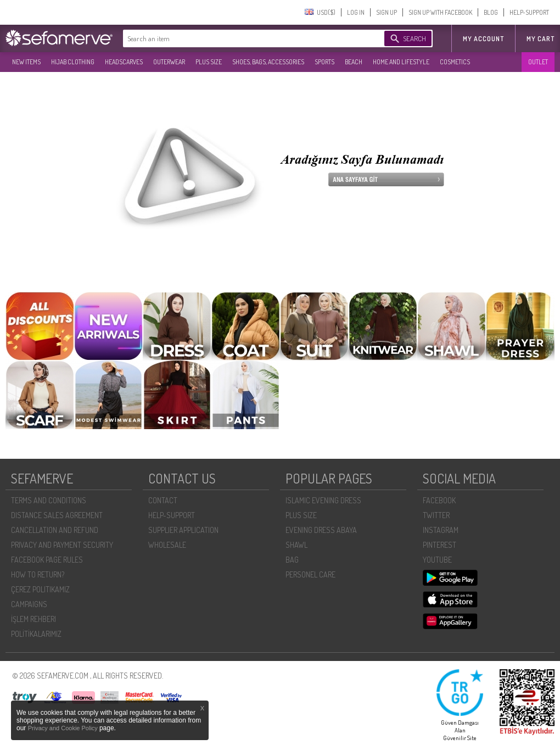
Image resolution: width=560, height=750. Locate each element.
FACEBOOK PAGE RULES (47, 560)
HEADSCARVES (124, 62)
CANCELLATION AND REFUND (55, 530)
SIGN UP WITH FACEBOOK (440, 12)
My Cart (541, 39)
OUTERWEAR (169, 62)
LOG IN (356, 12)
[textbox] (243, 38)
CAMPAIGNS (29, 604)
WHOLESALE (167, 545)
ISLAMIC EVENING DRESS (323, 500)
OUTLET (538, 62)
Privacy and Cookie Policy (64, 728)
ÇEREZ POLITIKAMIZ (40, 589)
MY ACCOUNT (483, 39)
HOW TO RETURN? (38, 574)
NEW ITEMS (26, 62)
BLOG (491, 12)
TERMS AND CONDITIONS (49, 500)
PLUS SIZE (209, 62)
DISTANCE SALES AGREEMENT (57, 515)
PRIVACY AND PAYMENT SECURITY (62, 545)
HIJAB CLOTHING (73, 62)
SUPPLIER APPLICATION (183, 530)
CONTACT (163, 500)
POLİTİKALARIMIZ (36, 634)
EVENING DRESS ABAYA (321, 530)
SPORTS (324, 62)
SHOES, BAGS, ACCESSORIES (268, 62)
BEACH (354, 62)
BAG (292, 560)
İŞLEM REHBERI (33, 619)
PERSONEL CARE (310, 574)
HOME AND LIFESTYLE (401, 62)
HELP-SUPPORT (529, 12)
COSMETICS (455, 62)
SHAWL (296, 545)
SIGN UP (387, 12)
